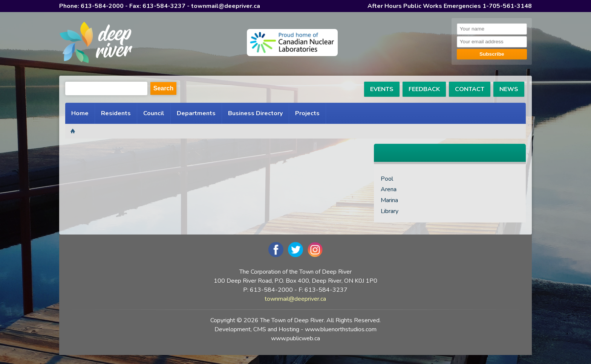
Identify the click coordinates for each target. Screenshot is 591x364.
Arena (389, 189)
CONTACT (470, 89)
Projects (307, 113)
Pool (387, 179)
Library (390, 211)
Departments (196, 113)
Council (154, 113)
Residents (116, 113)
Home (80, 113)
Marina (389, 200)
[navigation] (96, 44)
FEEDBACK (424, 89)
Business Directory (255, 113)
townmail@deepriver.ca (226, 6)
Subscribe (492, 54)
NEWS (509, 89)
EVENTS (382, 89)
